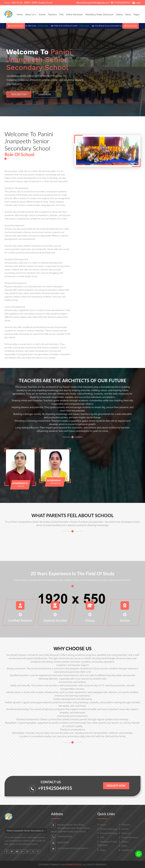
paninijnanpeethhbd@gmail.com (93, 3)
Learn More (45, 96)
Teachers (52, 15)
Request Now (116, 786)
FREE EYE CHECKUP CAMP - (72, 26)
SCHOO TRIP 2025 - (35, 26)
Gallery (119, 15)
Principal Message (108, 833)
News (128, 15)
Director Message (107, 829)
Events (42, 15)
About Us (31, 15)
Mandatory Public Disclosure (99, 15)
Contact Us (126, 850)
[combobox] (26, 831)
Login (136, 3)
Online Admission (74, 15)
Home (20, 15)
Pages (137, 15)
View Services (19, 96)
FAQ (61, 15)
